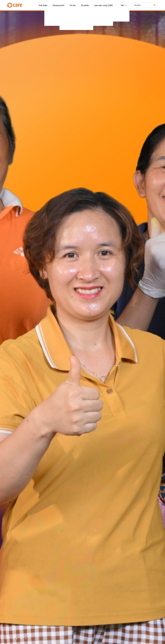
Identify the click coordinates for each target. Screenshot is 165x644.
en (126, 5)
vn (122, 5)
